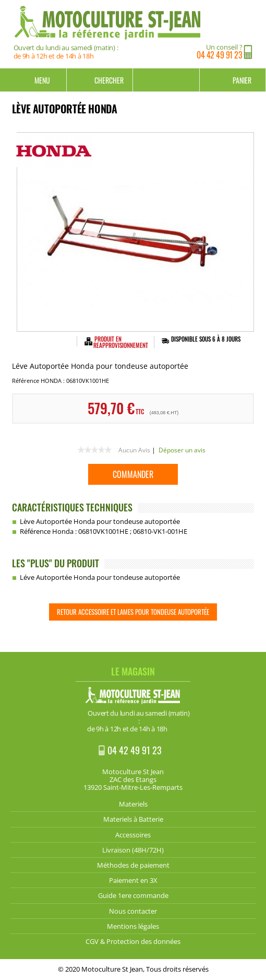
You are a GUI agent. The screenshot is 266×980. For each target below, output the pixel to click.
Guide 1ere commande (133, 895)
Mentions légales (133, 926)
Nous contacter (133, 911)
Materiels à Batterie (133, 819)
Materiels (133, 804)
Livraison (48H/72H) (133, 850)
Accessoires (133, 835)
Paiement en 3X (133, 880)
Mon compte (166, 80)
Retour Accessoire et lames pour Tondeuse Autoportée (133, 612)
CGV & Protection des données (133, 941)
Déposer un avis (182, 450)
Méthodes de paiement (133, 865)
